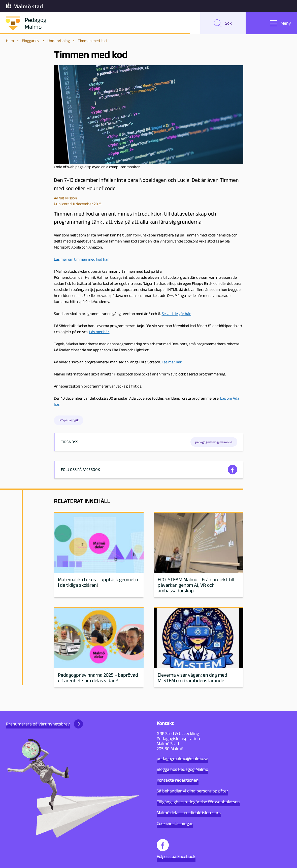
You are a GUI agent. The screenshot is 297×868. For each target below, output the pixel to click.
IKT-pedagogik (69, 420)
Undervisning (59, 41)
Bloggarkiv (31, 41)
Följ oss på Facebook (176, 849)
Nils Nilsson (68, 198)
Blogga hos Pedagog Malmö (182, 769)
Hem (10, 41)
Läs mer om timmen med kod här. (82, 259)
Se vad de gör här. (176, 314)
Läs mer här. (99, 332)
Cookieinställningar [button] (175, 823)
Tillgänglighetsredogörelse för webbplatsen (198, 802)
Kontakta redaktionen (178, 780)
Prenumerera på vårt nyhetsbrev (44, 724)
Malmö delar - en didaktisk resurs (189, 813)
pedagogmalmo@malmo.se (182, 758)
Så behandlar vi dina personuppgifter (192, 791)
